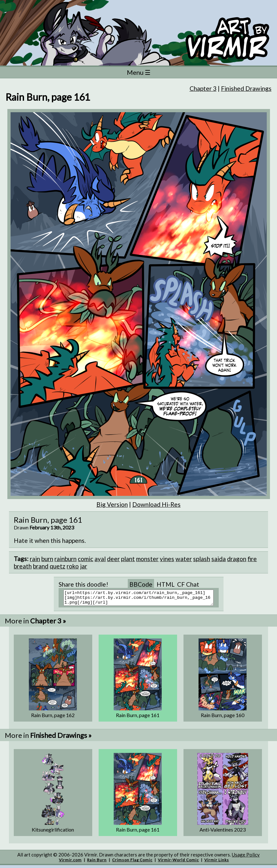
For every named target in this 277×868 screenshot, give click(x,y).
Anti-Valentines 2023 (223, 832)
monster (147, 559)
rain (35, 559)
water (184, 559)
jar (84, 566)
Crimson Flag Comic (132, 863)
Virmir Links (217, 863)
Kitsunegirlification (53, 832)
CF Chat (188, 584)
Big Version (112, 504)
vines (167, 559)
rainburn (65, 559)
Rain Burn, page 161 (138, 718)
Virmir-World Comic (178, 863)
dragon (237, 559)
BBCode (141, 584)
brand (41, 566)
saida (219, 559)
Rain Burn (97, 863)
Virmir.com (70, 863)
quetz (57, 566)
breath (23, 566)
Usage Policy (246, 857)
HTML (166, 584)
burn (47, 559)
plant (128, 559)
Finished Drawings (246, 88)
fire (252, 559)
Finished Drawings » (61, 738)
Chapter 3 (203, 88)
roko (73, 566)
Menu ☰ (139, 72)
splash (202, 559)
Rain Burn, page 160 (223, 718)
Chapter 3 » (48, 624)
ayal (100, 559)
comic (86, 559)
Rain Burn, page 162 (53, 718)
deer (113, 559)
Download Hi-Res (156, 504)
